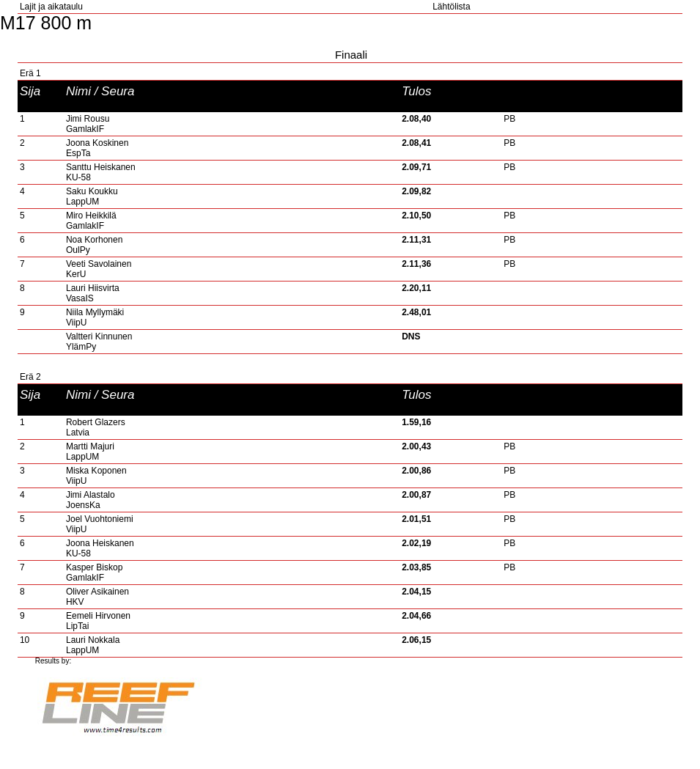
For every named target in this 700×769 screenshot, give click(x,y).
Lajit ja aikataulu (51, 7)
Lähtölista (451, 7)
